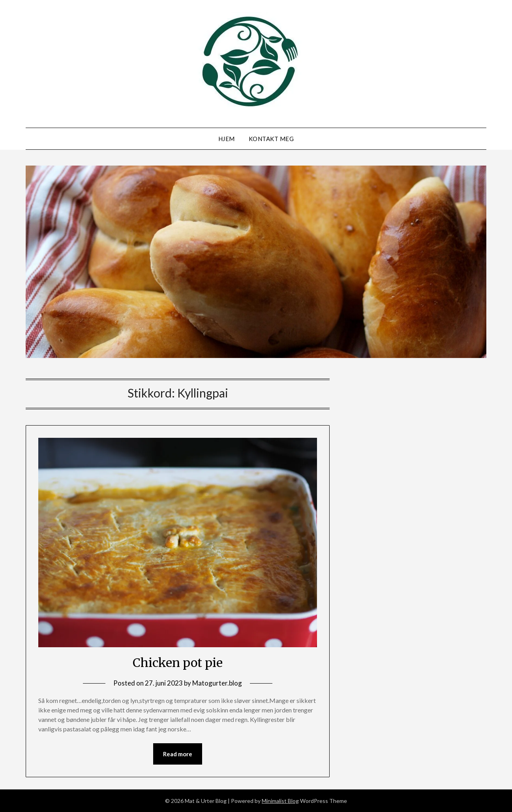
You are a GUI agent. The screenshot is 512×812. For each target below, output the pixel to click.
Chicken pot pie (178, 663)
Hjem (227, 139)
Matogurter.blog (217, 683)
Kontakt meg (271, 139)
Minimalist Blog (280, 801)
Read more (178, 754)
